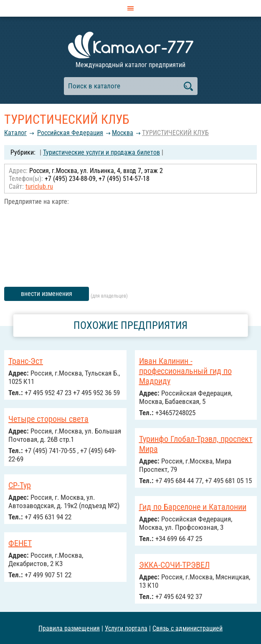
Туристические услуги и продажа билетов (101, 152)
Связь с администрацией (188, 628)
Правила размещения (69, 628)
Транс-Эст (26, 361)
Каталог (15, 133)
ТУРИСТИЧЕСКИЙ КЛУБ (175, 133)
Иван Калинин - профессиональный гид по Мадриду (185, 371)
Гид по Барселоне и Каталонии (193, 507)
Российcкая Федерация (70, 133)
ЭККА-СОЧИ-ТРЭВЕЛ (174, 565)
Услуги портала (126, 628)
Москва (123, 133)
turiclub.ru (39, 187)
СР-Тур (20, 485)
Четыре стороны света (48, 419)
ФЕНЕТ (20, 543)
